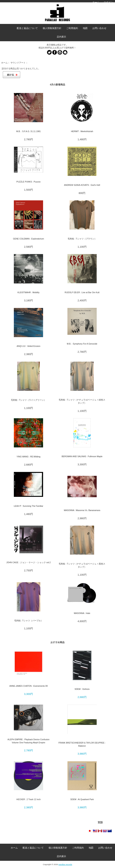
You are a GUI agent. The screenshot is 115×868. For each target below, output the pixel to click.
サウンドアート (18, 63)
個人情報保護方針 (52, 28)
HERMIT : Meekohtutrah (82, 131)
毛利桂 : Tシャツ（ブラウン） (82, 239)
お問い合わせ (99, 28)
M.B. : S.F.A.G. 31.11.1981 (28, 131)
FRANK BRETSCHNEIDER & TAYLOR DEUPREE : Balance (82, 744)
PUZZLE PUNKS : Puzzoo (28, 182)
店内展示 (61, 37)
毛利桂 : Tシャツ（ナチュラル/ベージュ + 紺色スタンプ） (82, 401)
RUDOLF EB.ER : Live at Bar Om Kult (82, 292)
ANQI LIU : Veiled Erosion (28, 346)
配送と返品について (27, 28)
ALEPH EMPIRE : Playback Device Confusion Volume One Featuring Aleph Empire (29, 741)
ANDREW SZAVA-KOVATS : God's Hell (82, 185)
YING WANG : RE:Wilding (28, 457)
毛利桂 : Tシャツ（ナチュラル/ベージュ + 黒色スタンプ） (82, 565)
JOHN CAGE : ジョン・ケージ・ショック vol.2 (28, 562)
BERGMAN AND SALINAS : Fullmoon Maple (82, 456)
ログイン (108, 2)
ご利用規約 (72, 28)
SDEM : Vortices (82, 689)
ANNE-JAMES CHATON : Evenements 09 (29, 686)
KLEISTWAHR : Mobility (29, 292)
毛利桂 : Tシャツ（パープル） (29, 621)
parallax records (65, 864)
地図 (85, 28)
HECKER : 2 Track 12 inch (28, 799)
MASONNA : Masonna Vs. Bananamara (82, 510)
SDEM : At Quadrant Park (82, 799)
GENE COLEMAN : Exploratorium (29, 239)
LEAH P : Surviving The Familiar (29, 506)
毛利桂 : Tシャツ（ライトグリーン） (28, 400)
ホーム (96, 2)
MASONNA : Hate (82, 613)
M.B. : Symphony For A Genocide (82, 344)
